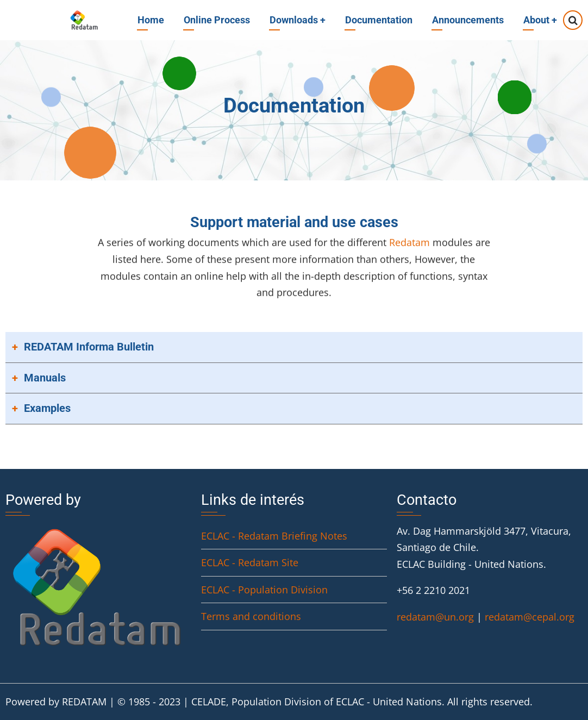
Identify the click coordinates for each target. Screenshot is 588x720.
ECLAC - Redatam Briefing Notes (274, 536)
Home (151, 20)
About (540, 20)
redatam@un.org (435, 617)
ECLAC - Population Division (264, 590)
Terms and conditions (251, 616)
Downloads (298, 20)
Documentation (379, 20)
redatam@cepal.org (530, 617)
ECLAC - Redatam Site (250, 562)
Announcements (468, 20)
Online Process (217, 20)
